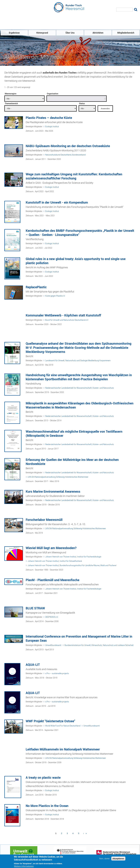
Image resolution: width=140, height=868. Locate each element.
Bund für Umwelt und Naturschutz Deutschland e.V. (67, 320)
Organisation (53, 94)
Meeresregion (11, 94)
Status (82, 104)
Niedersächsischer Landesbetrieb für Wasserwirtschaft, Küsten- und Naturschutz (80, 388)
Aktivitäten (98, 33)
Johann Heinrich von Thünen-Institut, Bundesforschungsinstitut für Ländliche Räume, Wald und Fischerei (72, 566)
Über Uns (70, 33)
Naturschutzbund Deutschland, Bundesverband (65, 155)
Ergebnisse (14, 33)
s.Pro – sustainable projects (57, 673)
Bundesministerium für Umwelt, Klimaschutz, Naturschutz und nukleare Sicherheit (99, 645)
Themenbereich (11, 104)
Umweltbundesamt (53, 645)
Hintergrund (42, 33)
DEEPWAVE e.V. (52, 617)
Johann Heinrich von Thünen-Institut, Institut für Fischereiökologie (73, 557)
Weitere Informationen (24, 867)
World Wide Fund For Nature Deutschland (63, 726)
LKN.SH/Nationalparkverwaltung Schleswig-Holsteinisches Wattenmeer (58, 477)
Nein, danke (104, 859)
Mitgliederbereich (126, 33)
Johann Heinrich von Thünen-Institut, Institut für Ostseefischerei (55, 561)
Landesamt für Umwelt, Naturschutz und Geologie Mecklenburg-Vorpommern (78, 361)
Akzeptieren (118, 859)
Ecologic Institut (52, 127)
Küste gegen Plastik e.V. (55, 296)
